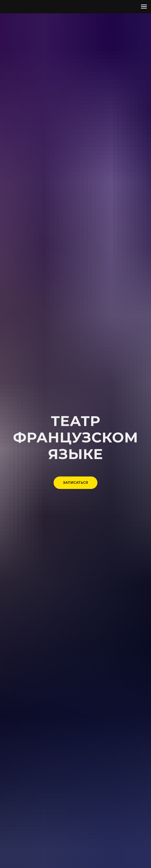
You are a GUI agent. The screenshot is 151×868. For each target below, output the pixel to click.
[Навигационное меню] (144, 7)
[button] (75, 483)
